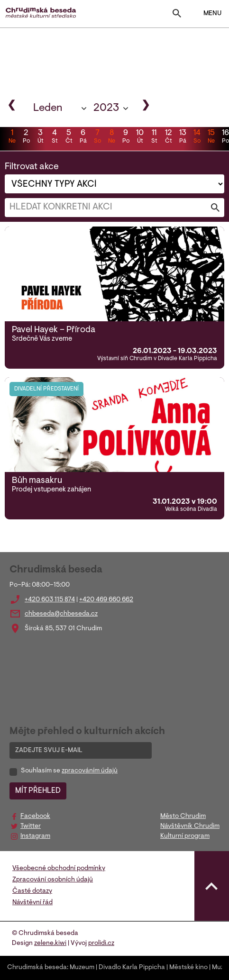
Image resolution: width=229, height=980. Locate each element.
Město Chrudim (183, 817)
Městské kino (188, 968)
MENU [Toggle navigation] (206, 14)
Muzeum (82, 968)
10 (140, 137)
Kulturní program (185, 836)
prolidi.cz (101, 944)
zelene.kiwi (50, 944)
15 (211, 137)
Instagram (35, 836)
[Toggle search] (177, 15)
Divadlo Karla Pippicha (132, 968)
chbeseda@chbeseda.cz (61, 614)
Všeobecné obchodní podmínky (59, 869)
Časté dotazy (32, 891)
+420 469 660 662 (106, 600)
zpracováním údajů (90, 771)
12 (168, 137)
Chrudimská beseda (37, 968)
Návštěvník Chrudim (190, 826)
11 (154, 137)
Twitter (31, 826)
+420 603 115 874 (50, 600)
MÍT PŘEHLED (38, 791)
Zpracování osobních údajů (53, 880)
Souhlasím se (69, 771)
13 (183, 137)
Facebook (35, 817)
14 (197, 137)
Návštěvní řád (32, 903)
